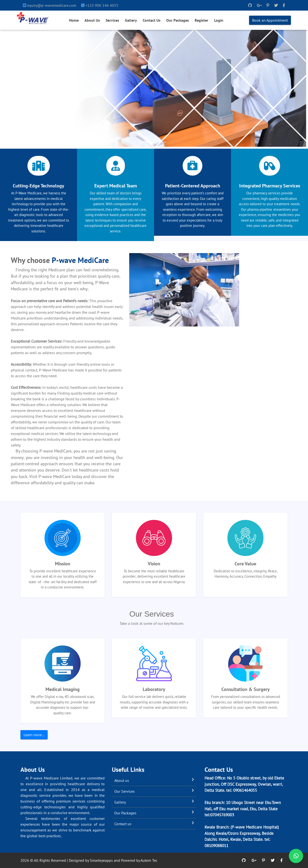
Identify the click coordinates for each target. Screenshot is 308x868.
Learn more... (34, 735)
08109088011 (216, 846)
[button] (23, 88)
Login (219, 20)
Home (74, 20)
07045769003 (222, 815)
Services (112, 20)
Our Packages (178, 20)
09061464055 (245, 790)
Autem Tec (149, 860)
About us (122, 780)
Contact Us (152, 20)
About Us (92, 20)
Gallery (131, 20)
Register (202, 20)
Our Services (125, 791)
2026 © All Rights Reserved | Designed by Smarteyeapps (67, 860)
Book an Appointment (270, 20)
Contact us (123, 824)
